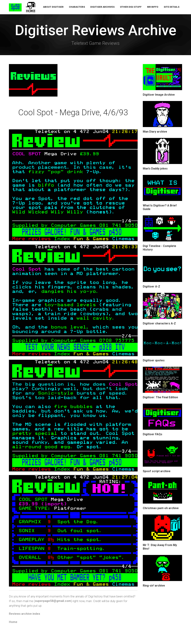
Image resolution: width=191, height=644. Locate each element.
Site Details (172, 7)
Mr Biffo (153, 7)
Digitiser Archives (103, 7)
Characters (77, 7)
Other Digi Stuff (131, 7)
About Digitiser (53, 7)
